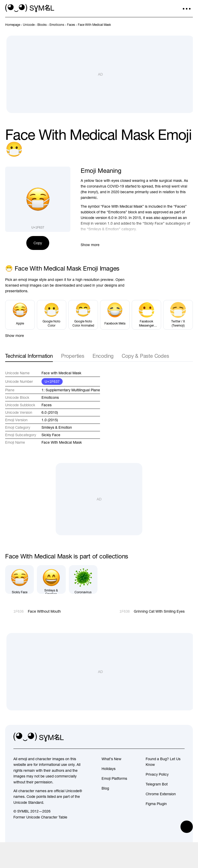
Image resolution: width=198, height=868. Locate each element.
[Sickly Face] (19, 579)
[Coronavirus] (83, 579)
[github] (169, 737)
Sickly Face (51, 435)
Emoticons (50, 398)
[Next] (190, 25)
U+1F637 (52, 382)
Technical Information (29, 356)
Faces (47, 405)
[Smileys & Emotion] (51, 579)
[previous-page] (13, 25)
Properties (73, 356)
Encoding (103, 356)
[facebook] (180, 737)
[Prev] (180, 25)
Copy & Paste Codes (145, 356)
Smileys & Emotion (57, 427)
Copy (38, 243)
